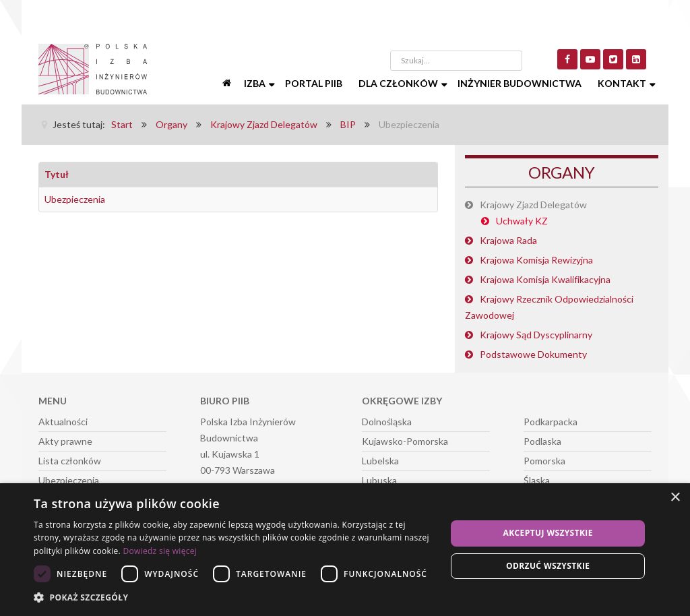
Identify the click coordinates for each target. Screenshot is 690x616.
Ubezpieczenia (75, 199)
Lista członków (70, 461)
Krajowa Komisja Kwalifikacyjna (545, 279)
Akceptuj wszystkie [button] (548, 533)
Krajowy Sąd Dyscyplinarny (536, 335)
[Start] (228, 84)
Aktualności (63, 422)
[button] (234, 598)
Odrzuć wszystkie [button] (548, 566)
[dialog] (345, 550)
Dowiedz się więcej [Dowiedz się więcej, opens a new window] (160, 551)
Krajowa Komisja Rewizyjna (536, 260)
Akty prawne (65, 441)
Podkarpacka (551, 422)
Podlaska (542, 441)
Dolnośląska (387, 422)
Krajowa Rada (508, 240)
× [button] (675, 498)
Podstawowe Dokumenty (533, 354)
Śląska (537, 480)
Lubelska (380, 461)
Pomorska (544, 461)
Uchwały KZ (522, 221)
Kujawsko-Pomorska (405, 441)
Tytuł (57, 174)
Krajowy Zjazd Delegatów (533, 205)
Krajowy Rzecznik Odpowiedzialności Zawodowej (549, 307)
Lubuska (379, 480)
